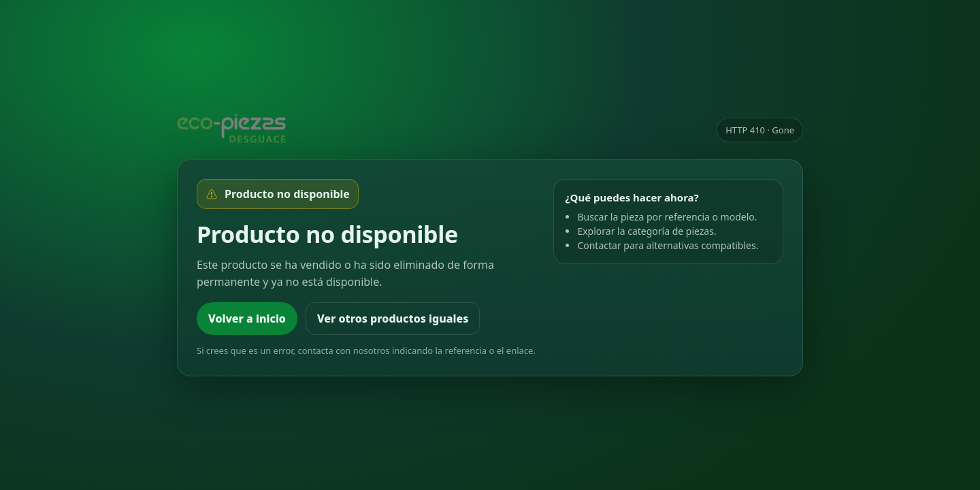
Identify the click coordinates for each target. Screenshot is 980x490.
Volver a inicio (247, 318)
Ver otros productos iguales (393, 318)
